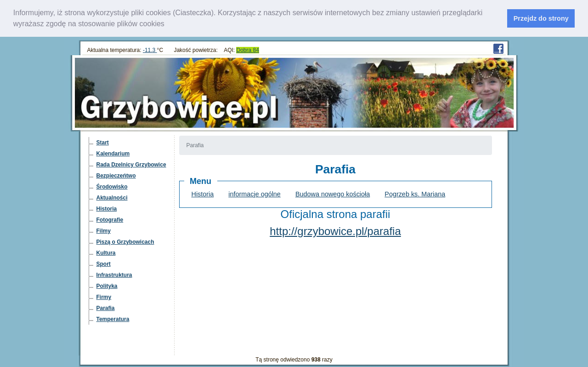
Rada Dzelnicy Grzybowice (131, 164)
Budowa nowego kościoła (333, 194)
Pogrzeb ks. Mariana (415, 194)
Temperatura (113, 319)
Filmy (104, 230)
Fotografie (110, 219)
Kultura (106, 252)
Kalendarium (113, 153)
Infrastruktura (114, 275)
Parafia (106, 308)
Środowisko (112, 186)
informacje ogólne (254, 194)
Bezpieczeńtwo (116, 175)
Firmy (104, 297)
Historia (107, 208)
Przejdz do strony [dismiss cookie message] (541, 18)
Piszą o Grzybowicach (125, 241)
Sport (104, 264)
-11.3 (150, 50)
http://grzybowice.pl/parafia (335, 231)
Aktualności (112, 197)
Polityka (107, 286)
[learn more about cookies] (168, 25)
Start (103, 142)
